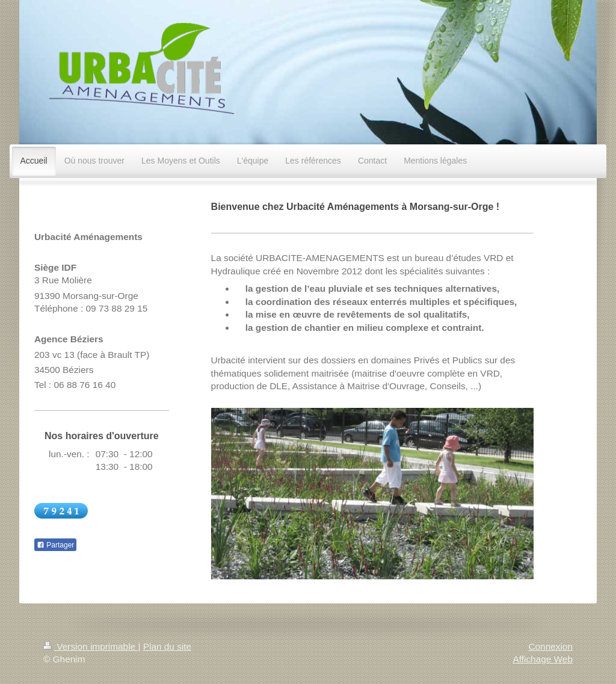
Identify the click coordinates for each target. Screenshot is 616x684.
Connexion (550, 646)
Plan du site (167, 646)
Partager (55, 545)
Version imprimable (91, 646)
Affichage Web (543, 659)
